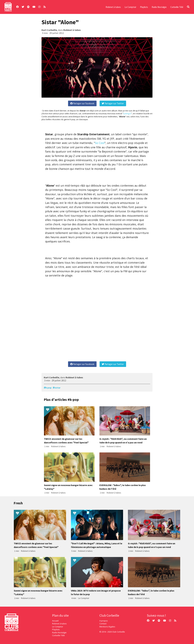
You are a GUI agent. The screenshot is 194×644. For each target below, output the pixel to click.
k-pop (49, 388)
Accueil (55, 621)
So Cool (100, 143)
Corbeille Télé (177, 7)
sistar (58, 388)
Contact (103, 624)
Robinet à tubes (113, 7)
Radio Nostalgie (159, 7)
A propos (104, 621)
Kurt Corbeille (49, 30)
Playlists (144, 7)
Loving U (127, 113)
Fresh (18, 503)
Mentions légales (107, 627)
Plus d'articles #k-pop (61, 400)
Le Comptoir (130, 7)
